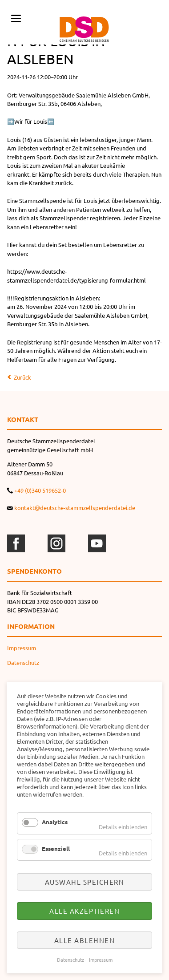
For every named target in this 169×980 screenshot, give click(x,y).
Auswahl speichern (85, 882)
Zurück (22, 377)
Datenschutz (23, 662)
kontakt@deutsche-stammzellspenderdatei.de (75, 508)
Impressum (22, 648)
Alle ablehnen (85, 940)
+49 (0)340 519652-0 (40, 490)
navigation (16, 18)
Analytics (55, 822)
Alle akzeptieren (84, 911)
